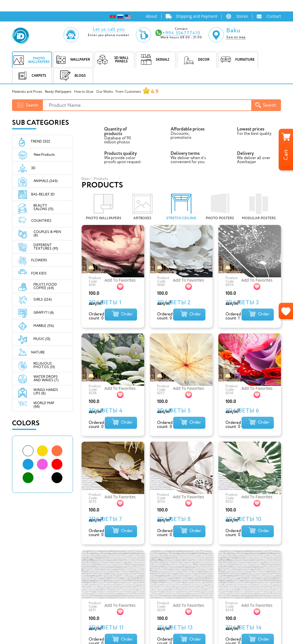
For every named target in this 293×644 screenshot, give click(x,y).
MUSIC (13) (42, 339)
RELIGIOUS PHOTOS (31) (44, 365)
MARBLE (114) (44, 326)
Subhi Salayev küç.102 (170, 568)
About (151, 16)
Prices (86, 590)
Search (266, 105)
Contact (274, 16)
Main (86, 179)
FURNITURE (24, 597)
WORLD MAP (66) (44, 405)
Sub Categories (40, 123)
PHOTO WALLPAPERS (34, 561)
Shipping (89, 583)
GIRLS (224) (42, 300)
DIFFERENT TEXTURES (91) (46, 247)
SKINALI (20, 583)
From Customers (137, 92)
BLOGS (72, 76)
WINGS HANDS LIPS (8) (46, 392)
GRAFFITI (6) (43, 313)
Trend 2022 (40, 142)
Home (86, 561)
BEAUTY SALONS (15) (43, 207)
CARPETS (21, 604)
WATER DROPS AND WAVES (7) (46, 379)
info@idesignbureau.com (173, 557)
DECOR (19, 590)
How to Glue (84, 92)
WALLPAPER (25, 568)
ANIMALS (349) (45, 181)
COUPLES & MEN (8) (47, 234)
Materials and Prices (27, 92)
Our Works (104, 92)
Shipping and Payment (197, 16)
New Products (39, 155)
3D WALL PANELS (30, 575)
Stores (242, 16)
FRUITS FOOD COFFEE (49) (45, 286)
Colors (26, 423)
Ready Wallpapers (58, 92)
